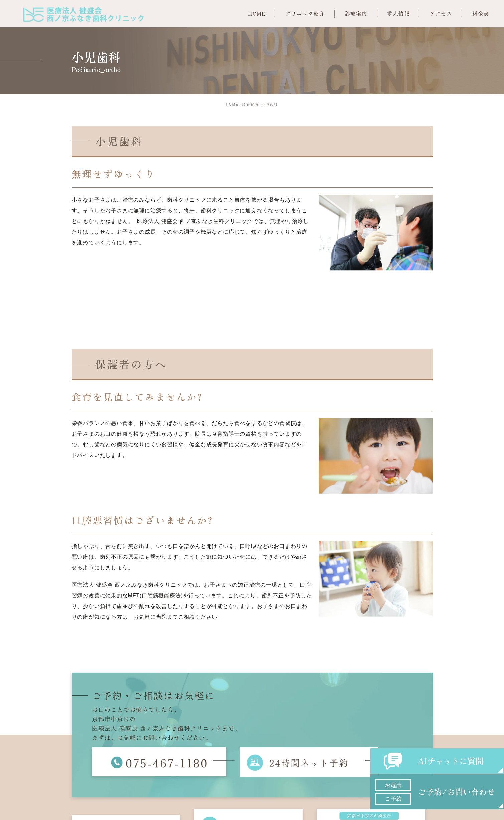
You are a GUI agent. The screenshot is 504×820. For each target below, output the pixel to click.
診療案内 (250, 104)
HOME (232, 104)
